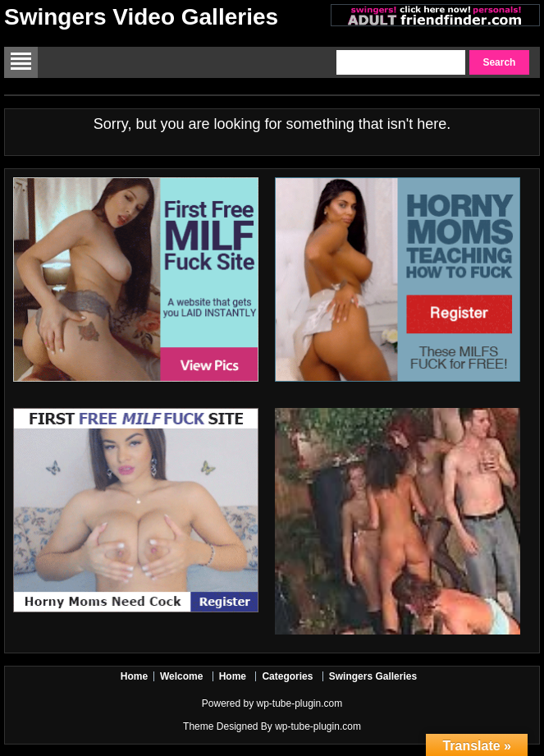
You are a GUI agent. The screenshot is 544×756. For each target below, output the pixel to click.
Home (134, 676)
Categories (287, 676)
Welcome (181, 676)
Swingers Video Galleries (141, 17)
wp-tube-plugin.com (299, 703)
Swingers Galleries (373, 676)
